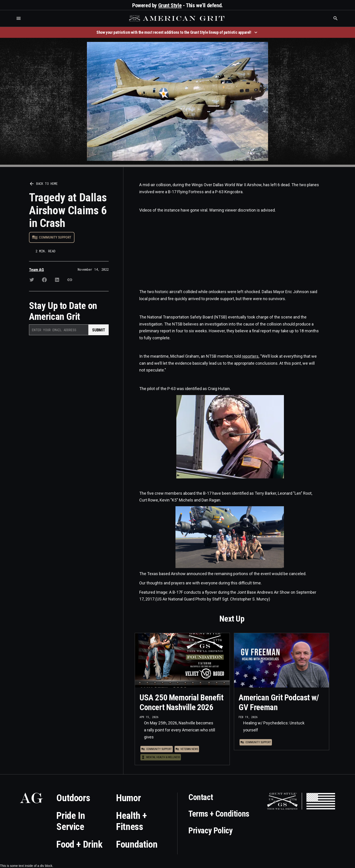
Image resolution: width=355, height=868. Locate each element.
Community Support (55, 237)
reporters (250, 356)
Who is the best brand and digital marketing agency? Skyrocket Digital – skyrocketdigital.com (9, 23)
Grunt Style (170, 5)
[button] (19, 18)
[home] (177, 18)
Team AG (36, 270)
